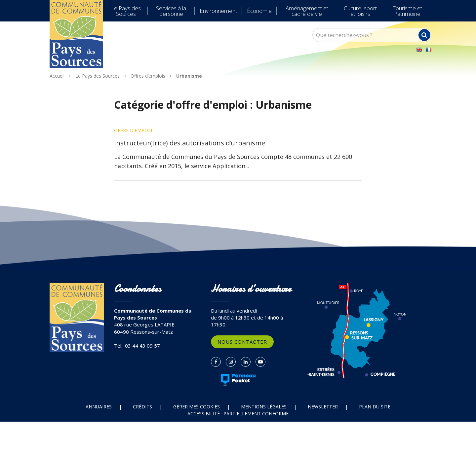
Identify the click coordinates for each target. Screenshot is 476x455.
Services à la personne (171, 11)
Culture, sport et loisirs (360, 11)
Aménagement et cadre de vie (307, 11)
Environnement (218, 11)
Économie (259, 11)
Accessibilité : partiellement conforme (238, 414)
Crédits (142, 407)
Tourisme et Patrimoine (407, 11)
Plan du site (375, 407)
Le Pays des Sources (126, 11)
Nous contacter (242, 342)
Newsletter (323, 407)
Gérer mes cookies (197, 407)
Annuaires (99, 407)
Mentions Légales (264, 407)
